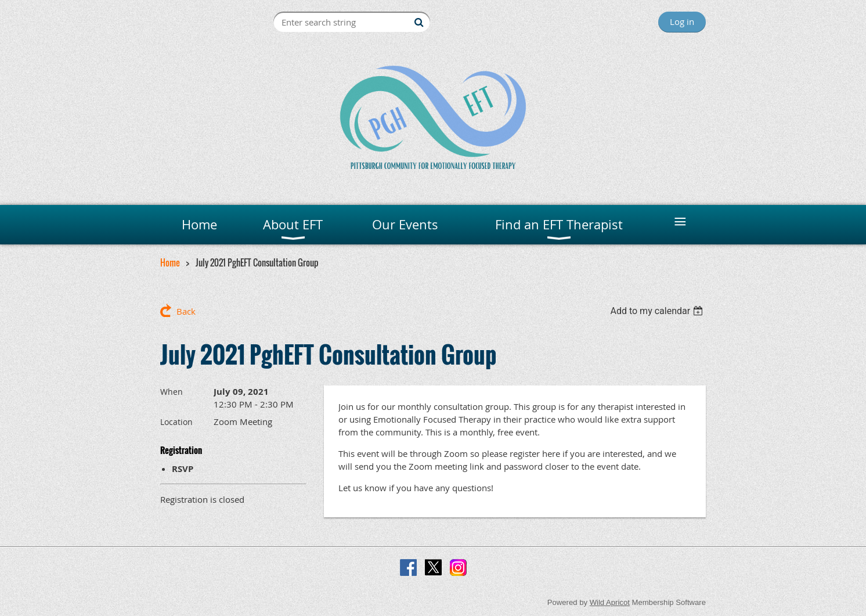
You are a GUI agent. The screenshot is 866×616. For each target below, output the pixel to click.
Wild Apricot (610, 602)
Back (186, 311)
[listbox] (658, 311)
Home (170, 262)
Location (176, 422)
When (172, 392)
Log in (682, 21)
